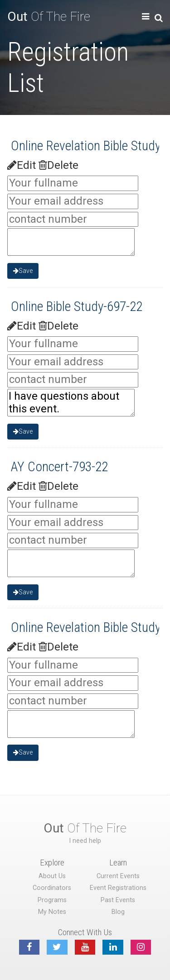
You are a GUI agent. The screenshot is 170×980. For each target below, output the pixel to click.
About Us (52, 876)
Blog (118, 912)
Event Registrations (118, 888)
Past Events (118, 900)
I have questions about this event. (71, 403)
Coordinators (52, 888)
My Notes (52, 912)
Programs (52, 900)
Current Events (118, 876)
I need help (85, 841)
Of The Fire (49, 17)
